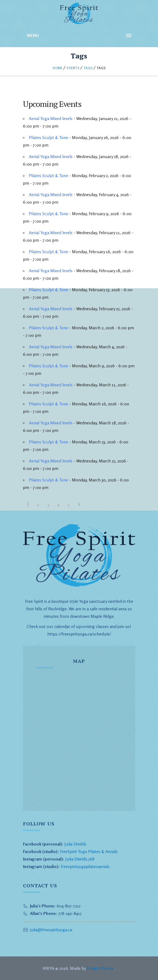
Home (58, 68)
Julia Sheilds (75, 844)
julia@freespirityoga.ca (51, 930)
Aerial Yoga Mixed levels (51, 118)
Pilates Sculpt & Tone (49, 137)
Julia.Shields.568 (80, 859)
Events (73, 68)
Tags (88, 68)
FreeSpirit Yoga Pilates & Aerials (89, 851)
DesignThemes (101, 968)
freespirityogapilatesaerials (85, 866)
